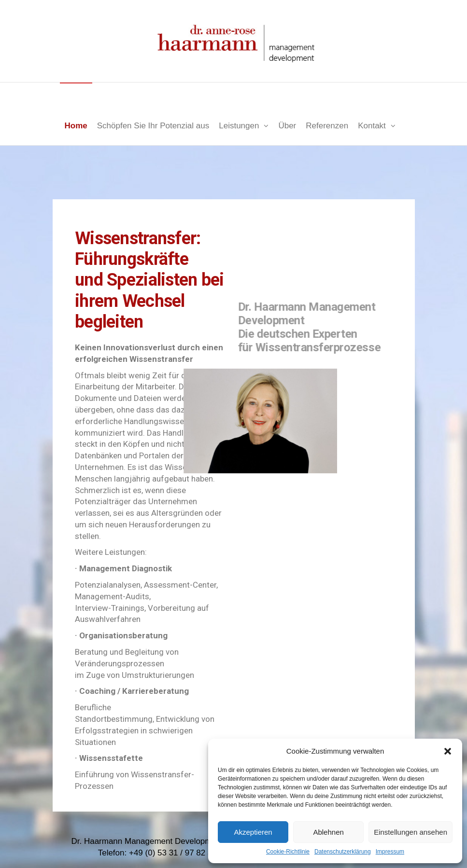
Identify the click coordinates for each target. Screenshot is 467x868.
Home (76, 126)
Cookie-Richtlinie (288, 852)
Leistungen (239, 126)
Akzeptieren (253, 832)
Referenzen (327, 126)
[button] (448, 751)
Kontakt (372, 126)
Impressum (390, 852)
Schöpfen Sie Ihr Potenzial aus (153, 126)
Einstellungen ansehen (410, 832)
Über (287, 126)
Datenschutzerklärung (343, 852)
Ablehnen (328, 832)
